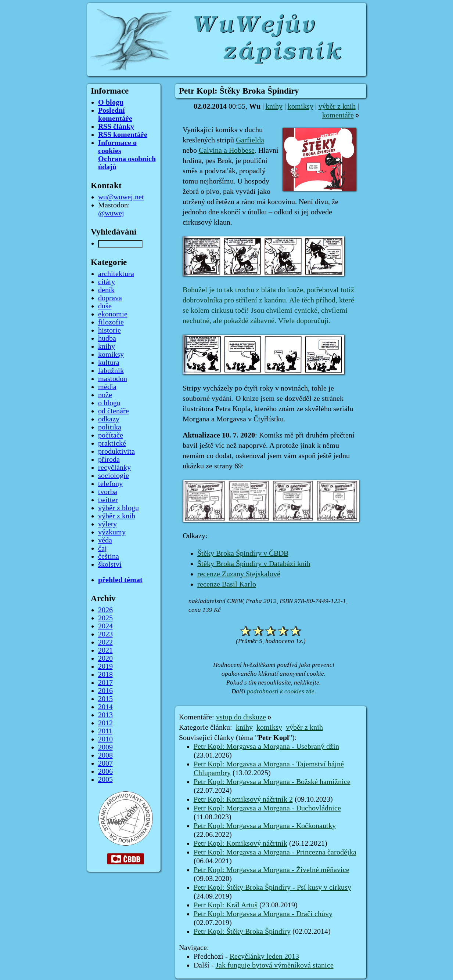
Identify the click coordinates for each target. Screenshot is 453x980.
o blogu (109, 403)
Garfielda (250, 140)
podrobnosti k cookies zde (281, 691)
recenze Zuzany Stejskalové (239, 574)
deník (106, 290)
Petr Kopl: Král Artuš (226, 905)
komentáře (338, 115)
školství (110, 565)
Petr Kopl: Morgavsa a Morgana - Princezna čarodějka (275, 852)
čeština (109, 556)
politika (110, 427)
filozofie (111, 322)
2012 (105, 723)
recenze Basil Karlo (227, 584)
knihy (274, 106)
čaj (103, 548)
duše (105, 306)
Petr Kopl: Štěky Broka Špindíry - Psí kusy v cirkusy (272, 888)
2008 (105, 755)
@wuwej (111, 213)
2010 (105, 739)
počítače (111, 435)
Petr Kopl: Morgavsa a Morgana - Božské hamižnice (272, 782)
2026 (105, 610)
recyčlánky (114, 468)
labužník (111, 371)
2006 (105, 772)
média (107, 387)
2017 (105, 683)
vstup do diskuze (241, 717)
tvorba (108, 492)
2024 (105, 626)
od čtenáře (114, 411)
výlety (107, 524)
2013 (105, 715)
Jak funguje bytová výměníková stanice (275, 965)
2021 (105, 650)
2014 (105, 707)
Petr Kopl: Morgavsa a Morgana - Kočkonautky (265, 826)
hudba (107, 338)
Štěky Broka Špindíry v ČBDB (243, 553)
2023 (105, 634)
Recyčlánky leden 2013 (264, 957)
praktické (112, 443)
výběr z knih (337, 106)
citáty (107, 282)
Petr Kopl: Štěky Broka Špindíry (242, 932)
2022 (105, 642)
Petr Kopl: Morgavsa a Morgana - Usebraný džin (266, 747)
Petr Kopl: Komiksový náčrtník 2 (243, 799)
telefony (110, 484)
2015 (105, 699)
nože (105, 395)
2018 (105, 675)
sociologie (114, 476)
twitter (108, 500)
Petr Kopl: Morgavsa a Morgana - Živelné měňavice (272, 870)
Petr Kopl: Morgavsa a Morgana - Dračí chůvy (263, 914)
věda (105, 540)
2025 (105, 618)
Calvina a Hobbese (227, 150)
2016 (105, 691)
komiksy (301, 106)
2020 (105, 658)
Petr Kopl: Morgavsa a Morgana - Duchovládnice (267, 808)
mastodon (113, 379)
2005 (105, 780)
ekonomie (113, 314)
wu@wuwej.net (121, 197)
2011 (105, 731)
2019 (105, 667)
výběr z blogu (118, 508)
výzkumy (112, 532)
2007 (105, 763)
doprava (110, 298)
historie (109, 330)
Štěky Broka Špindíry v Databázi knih (254, 564)
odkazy (109, 419)
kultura (109, 363)
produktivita (116, 451)
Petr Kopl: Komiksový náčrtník (240, 843)
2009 (105, 747)
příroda (109, 460)
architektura (116, 274)
